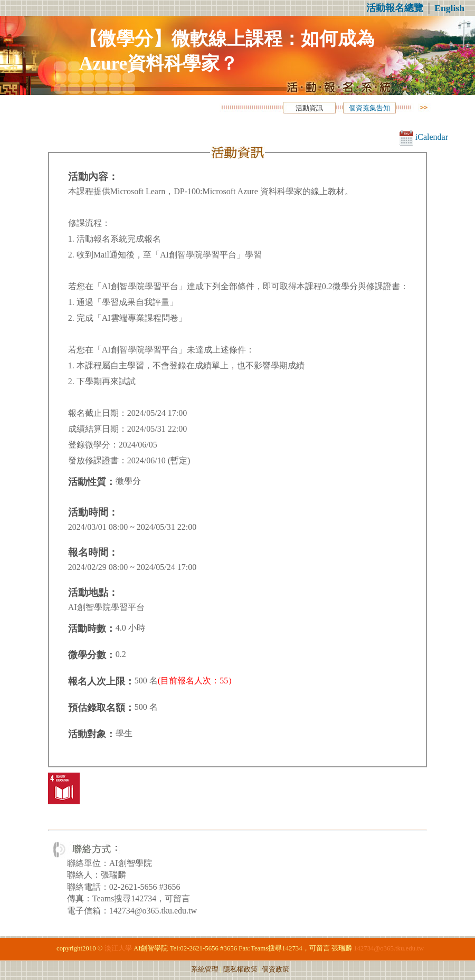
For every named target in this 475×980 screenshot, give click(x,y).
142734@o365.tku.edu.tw (389, 948)
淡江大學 (118, 948)
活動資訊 (309, 108)
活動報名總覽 (395, 8)
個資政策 (275, 969)
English (449, 8)
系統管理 (205, 969)
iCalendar (424, 137)
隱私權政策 (240, 969)
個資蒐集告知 (369, 108)
